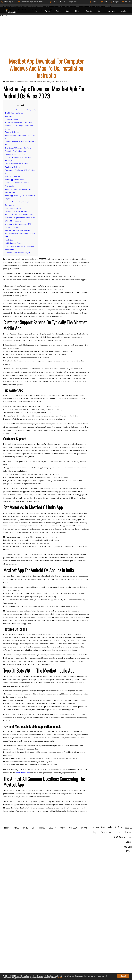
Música (78, 11)
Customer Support (12, 119)
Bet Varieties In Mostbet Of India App (18, 123)
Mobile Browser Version (13, 243)
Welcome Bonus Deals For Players (18, 253)
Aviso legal (96, 830)
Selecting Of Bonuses (13, 208)
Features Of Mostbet (13, 177)
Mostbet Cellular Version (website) (17, 230)
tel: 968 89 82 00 (8, 2)
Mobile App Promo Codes (14, 180)
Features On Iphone (12, 132)
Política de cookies (118, 832)
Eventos (47, 11)
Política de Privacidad (106, 830)
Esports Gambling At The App (16, 154)
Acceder (123, 11)
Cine (68, 11)
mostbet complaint (23, 773)
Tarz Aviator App (11, 116)
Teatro (58, 11)
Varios (100, 11)
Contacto (111, 11)
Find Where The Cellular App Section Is (19, 215)
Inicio (37, 11)
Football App (10, 240)
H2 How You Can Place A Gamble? (18, 211)
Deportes (89, 11)
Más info (60, 978)
